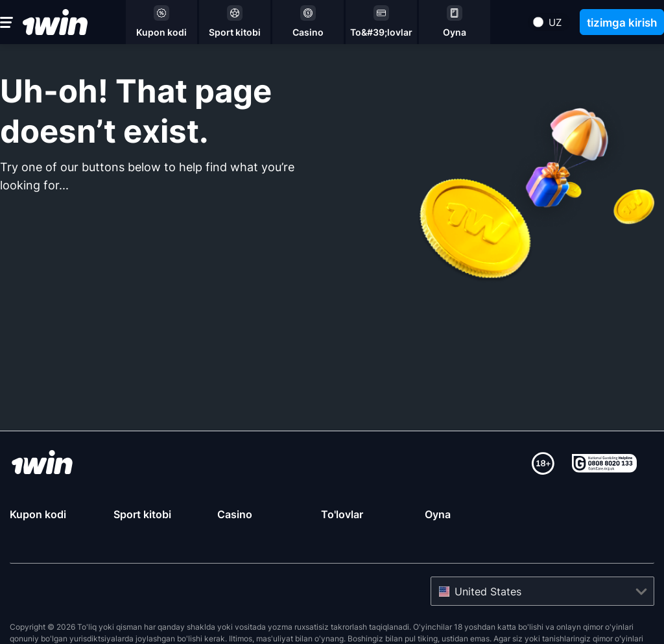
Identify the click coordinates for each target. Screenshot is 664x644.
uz (555, 22)
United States (488, 560)
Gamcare (366, 618)
